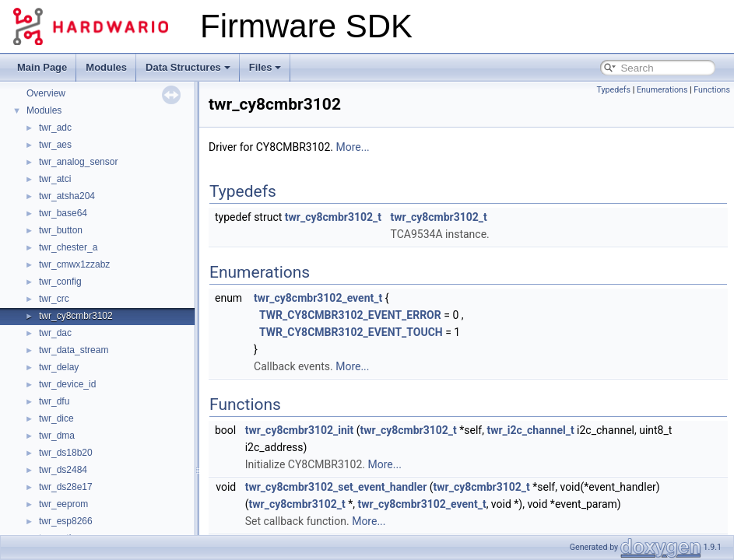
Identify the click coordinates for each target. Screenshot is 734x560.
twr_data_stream (74, 350)
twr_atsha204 (67, 196)
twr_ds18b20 (66, 453)
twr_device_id (67, 384)
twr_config (60, 282)
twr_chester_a (68, 247)
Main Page (42, 67)
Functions (712, 90)
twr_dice (56, 418)
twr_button (61, 230)
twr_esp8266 (66, 521)
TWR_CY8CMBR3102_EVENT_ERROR (350, 315)
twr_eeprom (63, 504)
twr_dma (57, 436)
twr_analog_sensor (78, 162)
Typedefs (613, 90)
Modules (106, 67)
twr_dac (55, 333)
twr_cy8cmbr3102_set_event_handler (336, 487)
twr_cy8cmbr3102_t (333, 217)
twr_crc (54, 299)
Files (265, 67)
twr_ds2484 (63, 470)
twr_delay (59, 367)
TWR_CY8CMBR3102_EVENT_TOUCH (351, 332)
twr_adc (55, 128)
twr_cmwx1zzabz (74, 264)
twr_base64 (63, 213)
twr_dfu (54, 401)
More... (352, 147)
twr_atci (55, 179)
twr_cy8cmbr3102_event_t (318, 298)
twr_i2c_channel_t (530, 430)
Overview (46, 93)
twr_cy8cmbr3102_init (300, 430)
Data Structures (188, 67)
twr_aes (55, 145)
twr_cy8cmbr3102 (76, 316)
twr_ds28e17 (66, 487)
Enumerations (662, 90)
